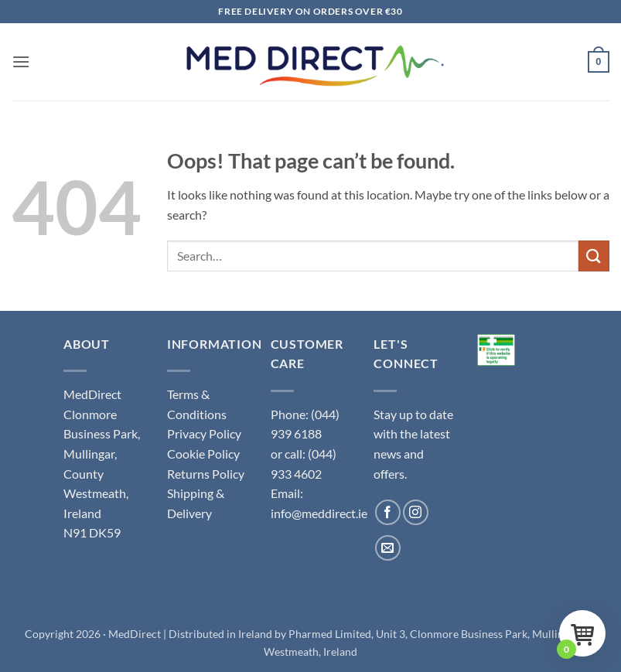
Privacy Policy (204, 433)
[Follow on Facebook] (388, 512)
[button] (21, 61)
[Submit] (594, 256)
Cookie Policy (203, 454)
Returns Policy (206, 474)
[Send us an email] (388, 548)
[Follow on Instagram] (416, 512)
